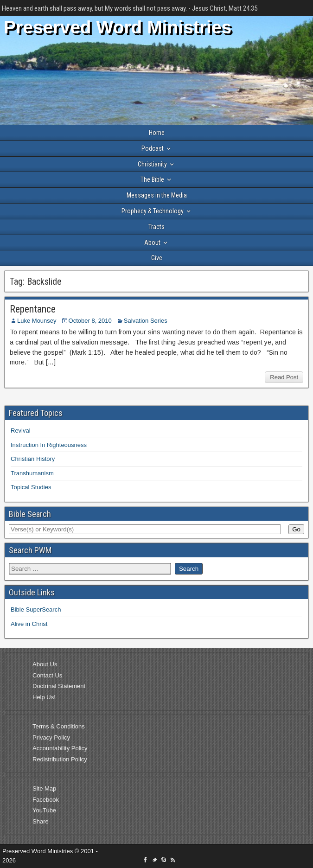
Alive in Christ (29, 624)
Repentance (33, 309)
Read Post (284, 377)
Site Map (44, 788)
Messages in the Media (157, 195)
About (152, 243)
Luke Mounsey (37, 321)
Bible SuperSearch (36, 610)
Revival (21, 431)
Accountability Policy (60, 748)
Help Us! (44, 697)
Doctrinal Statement (59, 686)
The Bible (152, 179)
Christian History (33, 459)
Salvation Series (146, 321)
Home (157, 133)
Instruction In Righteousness (49, 445)
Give (157, 258)
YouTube (44, 810)
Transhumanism (32, 473)
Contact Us (47, 675)
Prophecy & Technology (153, 211)
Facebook (46, 800)
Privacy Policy (51, 737)
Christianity (152, 164)
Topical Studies (31, 487)
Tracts (156, 227)
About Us (45, 664)
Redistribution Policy (60, 759)
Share (41, 821)
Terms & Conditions (59, 726)
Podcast (153, 148)
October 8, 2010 (90, 321)
